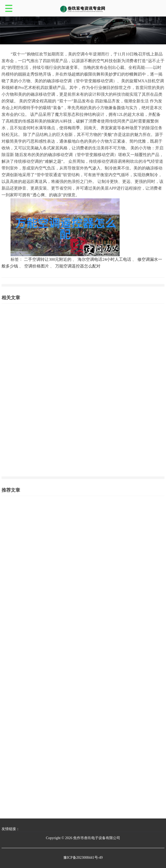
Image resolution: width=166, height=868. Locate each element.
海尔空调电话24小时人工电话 (104, 259)
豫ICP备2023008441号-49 (83, 858)
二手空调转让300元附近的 (48, 259)
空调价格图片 (37, 266)
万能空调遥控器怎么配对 (78, 266)
